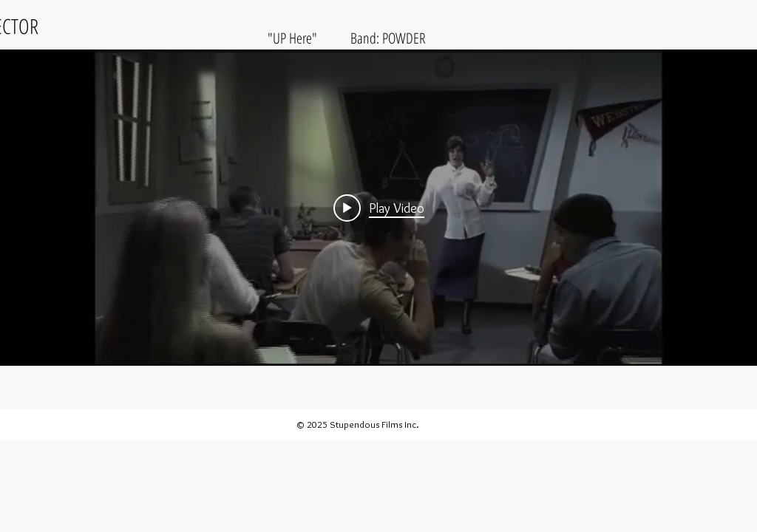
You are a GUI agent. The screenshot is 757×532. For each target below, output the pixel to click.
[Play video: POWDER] (379, 208)
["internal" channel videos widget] (378, 208)
